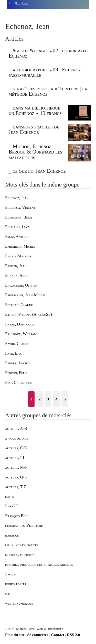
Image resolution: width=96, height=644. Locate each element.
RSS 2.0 (74, 635)
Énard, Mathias (18, 256)
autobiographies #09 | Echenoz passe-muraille (45, 72)
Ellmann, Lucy (18, 227)
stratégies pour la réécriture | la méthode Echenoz (48, 91)
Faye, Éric (14, 353)
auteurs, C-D (16, 448)
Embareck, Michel (20, 246)
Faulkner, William (21, 334)
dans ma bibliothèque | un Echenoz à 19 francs (35, 110)
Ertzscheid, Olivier (21, 285)
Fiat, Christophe (19, 382)
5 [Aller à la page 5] (65, 399)
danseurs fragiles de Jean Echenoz (34, 129)
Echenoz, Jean (17, 198)
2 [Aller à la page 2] (40, 399)
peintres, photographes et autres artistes (39, 564)
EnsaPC (12, 506)
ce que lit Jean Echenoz (39, 171)
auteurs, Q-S (16, 477)
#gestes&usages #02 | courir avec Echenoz (48, 53)
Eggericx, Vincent (20, 207)
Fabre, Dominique (20, 324)
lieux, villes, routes (22, 545)
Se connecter (38, 635)
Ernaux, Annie (17, 275)
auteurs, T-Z (16, 487)
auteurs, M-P (16, 467)
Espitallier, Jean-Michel (25, 295)
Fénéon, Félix (16, 373)
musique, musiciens (20, 555)
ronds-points (15, 584)
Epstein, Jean (16, 266)
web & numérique (19, 603)
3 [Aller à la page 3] (48, 399)
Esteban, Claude (19, 305)
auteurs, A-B (16, 428)
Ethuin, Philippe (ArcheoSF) (29, 314)
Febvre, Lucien (17, 363)
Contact (57, 635)
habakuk (12, 535)
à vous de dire (17, 438)
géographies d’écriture (24, 525)
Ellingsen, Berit (19, 217)
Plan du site (15, 635)
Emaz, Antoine (17, 237)
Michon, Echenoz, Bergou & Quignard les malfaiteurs (35, 152)
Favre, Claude (17, 343)
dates (9, 496)
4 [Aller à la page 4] (56, 399)
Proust (11, 574)
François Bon (16, 516)
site (8, 593)
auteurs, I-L (15, 458)
